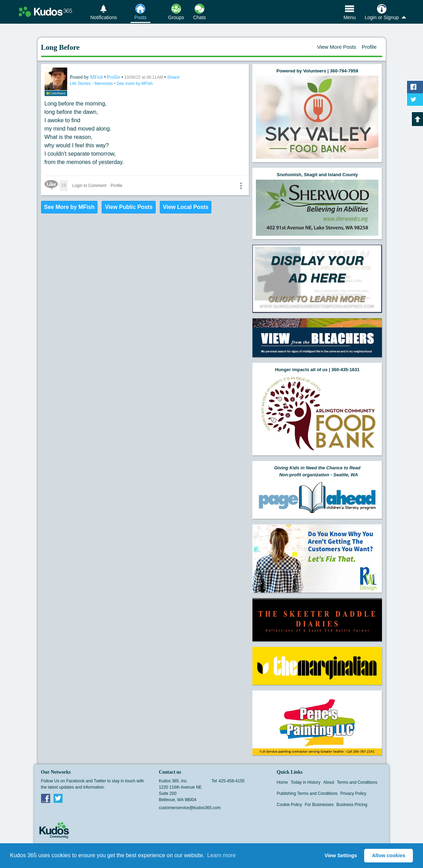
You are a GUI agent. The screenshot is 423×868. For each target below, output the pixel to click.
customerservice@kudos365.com (190, 808)
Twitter (58, 798)
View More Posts (337, 47)
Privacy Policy (353, 793)
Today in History (305, 782)
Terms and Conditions (357, 782)
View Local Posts (186, 207)
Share (173, 77)
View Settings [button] (341, 855)
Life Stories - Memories (92, 84)
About (328, 782)
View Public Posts (129, 207)
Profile (369, 47)
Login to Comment (89, 186)
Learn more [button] (221, 855)
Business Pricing (352, 805)
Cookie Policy (289, 805)
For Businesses (319, 805)
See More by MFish (69, 207)
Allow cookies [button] (389, 855)
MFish (97, 77)
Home (282, 782)
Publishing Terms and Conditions (307, 793)
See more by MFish (135, 84)
